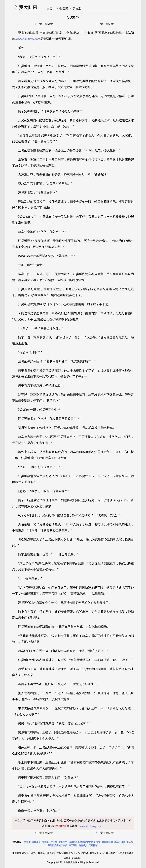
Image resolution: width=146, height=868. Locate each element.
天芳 (98, 842)
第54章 (49, 24)
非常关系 (63, 9)
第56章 (110, 24)
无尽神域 (93, 845)
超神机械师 (120, 842)
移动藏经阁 (107, 842)
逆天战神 (73, 845)
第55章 (77, 9)
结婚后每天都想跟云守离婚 (82, 842)
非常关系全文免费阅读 (72, 821)
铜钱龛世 (36, 842)
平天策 (27, 842)
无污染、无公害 (50, 842)
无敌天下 (63, 842)
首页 (50, 9)
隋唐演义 (83, 845)
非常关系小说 (23, 821)
